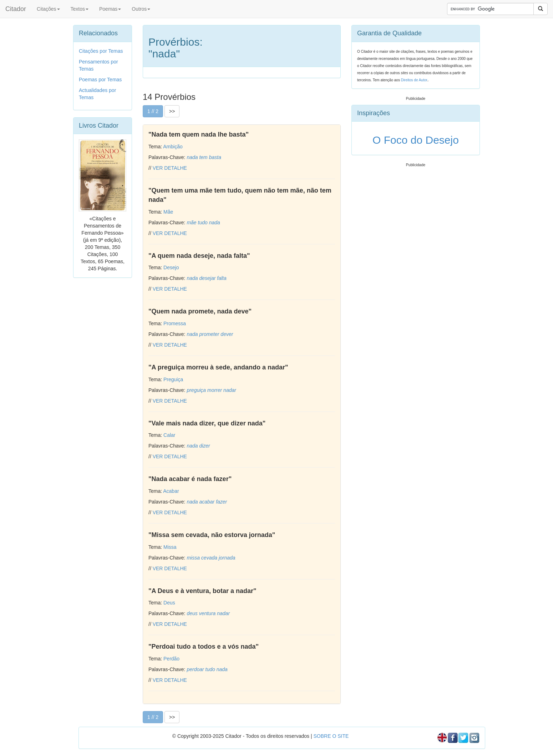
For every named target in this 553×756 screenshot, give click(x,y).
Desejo (171, 267)
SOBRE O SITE (331, 736)
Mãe (168, 212)
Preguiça (173, 379)
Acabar (171, 491)
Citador (16, 9)
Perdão (171, 659)
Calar (169, 435)
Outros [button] (141, 9)
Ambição (173, 147)
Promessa (175, 323)
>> (172, 111)
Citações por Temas (101, 51)
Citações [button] (48, 9)
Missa (170, 547)
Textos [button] (80, 9)
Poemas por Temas (100, 80)
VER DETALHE (170, 168)
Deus (169, 603)
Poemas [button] (110, 9)
